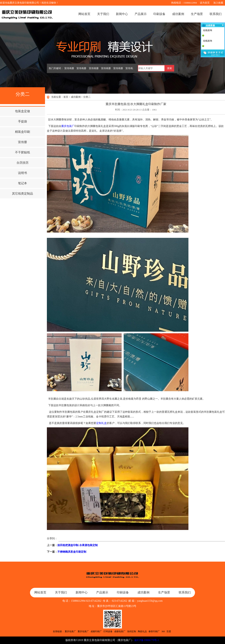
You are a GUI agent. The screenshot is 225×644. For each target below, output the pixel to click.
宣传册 (22, 142)
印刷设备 (159, 14)
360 (163, 631)
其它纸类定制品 (22, 194)
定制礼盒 (101, 423)
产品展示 (141, 14)
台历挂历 (22, 163)
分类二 (87, 97)
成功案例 (178, 14)
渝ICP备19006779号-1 (147, 640)
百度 (169, 631)
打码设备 (108, 631)
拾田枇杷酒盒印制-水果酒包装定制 (78, 545)
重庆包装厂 (68, 126)
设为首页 (205, 3)
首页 (66, 97)
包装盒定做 (22, 111)
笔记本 (22, 183)
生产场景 (197, 14)
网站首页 (84, 14)
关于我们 (103, 14)
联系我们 (216, 14)
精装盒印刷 (22, 132)
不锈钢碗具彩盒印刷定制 (72, 552)
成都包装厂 (120, 631)
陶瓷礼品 (142, 631)
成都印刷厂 (96, 631)
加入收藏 (218, 3)
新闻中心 (122, 14)
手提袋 (22, 121)
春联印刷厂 (154, 631)
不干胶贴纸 (22, 152)
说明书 (22, 173)
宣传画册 (69, 68)
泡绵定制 (132, 631)
